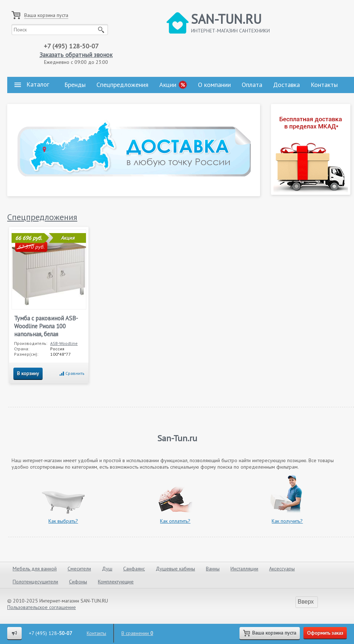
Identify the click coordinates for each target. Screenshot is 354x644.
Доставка (286, 85)
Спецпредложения (122, 85)
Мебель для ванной (35, 569)
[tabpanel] (134, 150)
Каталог (32, 84)
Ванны (213, 569)
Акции (168, 85)
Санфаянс (134, 569)
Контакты (324, 85)
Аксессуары (282, 569)
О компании (214, 85)
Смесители (79, 569)
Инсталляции (244, 569)
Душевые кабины (175, 569)
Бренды (75, 85)
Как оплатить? (175, 521)
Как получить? (287, 521)
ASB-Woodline (64, 343)
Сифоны (78, 582)
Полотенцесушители (35, 582)
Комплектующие (116, 582)
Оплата (252, 85)
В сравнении (137, 633)
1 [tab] (253, 184)
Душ (107, 569)
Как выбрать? (63, 521)
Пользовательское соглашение (42, 607)
